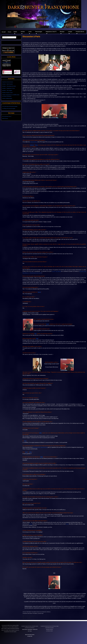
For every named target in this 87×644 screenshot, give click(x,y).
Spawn (39, 292)
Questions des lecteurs (8, 82)
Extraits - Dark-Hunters (7, 84)
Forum (10, 32)
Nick (35, 334)
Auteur (15, 32)
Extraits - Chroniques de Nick (9, 86)
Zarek (47, 324)
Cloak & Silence (34, 142)
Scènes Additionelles (7, 98)
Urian (25, 441)
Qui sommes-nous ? (7, 116)
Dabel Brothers (30, 629)
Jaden (30, 452)
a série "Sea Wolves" (56, 271)
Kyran (67, 524)
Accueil (4, 32)
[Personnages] (36, 34)
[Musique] (61, 34)
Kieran (31, 524)
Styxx (36, 145)
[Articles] (22, 34)
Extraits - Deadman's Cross (8, 88)
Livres (30, 32)
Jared (26, 452)
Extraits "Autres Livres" (7, 93)
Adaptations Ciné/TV (51, 32)
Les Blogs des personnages (9, 109)
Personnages (39, 32)
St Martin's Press (35, 629)
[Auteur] (14, 34)
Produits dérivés (80, 32)
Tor (28, 631)
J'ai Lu (31, 631)
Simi (37, 338)
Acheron (32, 145)
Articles (23, 32)
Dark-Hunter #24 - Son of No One (40, 447)
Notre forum (5, 119)
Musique (62, 32)
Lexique (70, 32)
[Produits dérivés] (77, 34)
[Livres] (29, 34)
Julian (42, 457)
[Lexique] (69, 34)
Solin (40, 433)
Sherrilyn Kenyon (25, 629)
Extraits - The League (7, 90)
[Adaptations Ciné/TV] (46, 34)
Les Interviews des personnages (10, 106)
